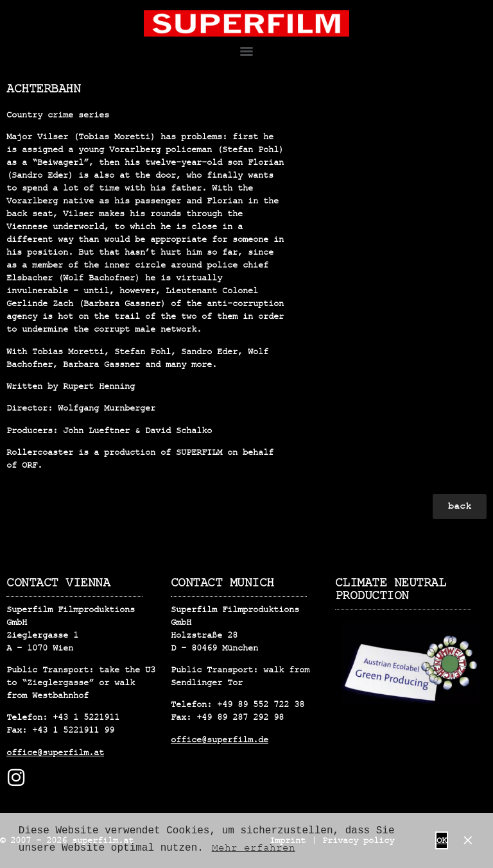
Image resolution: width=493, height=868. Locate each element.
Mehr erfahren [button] (254, 848)
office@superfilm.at (55, 753)
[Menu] (246, 51)
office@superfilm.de (220, 740)
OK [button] (442, 840)
